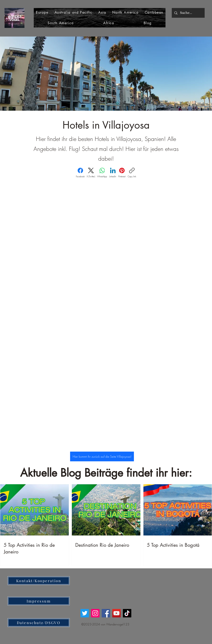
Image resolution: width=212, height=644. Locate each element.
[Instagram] (95, 613)
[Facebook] (80, 173)
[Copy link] (132, 173)
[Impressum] (39, 601)
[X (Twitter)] (91, 173)
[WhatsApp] (102, 173)
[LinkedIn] (113, 173)
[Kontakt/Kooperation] (39, 581)
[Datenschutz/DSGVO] (39, 623)
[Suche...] (188, 13)
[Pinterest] (122, 173)
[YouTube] (116, 613)
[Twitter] (85, 613)
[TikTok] (127, 613)
